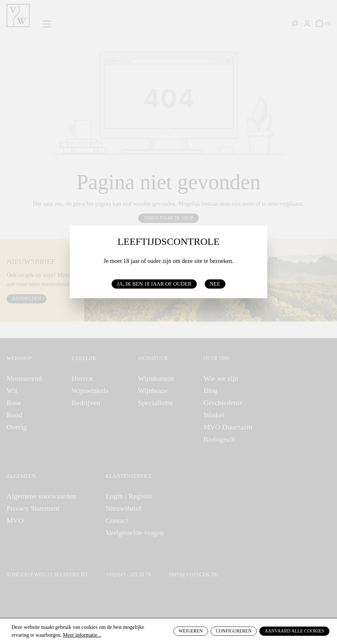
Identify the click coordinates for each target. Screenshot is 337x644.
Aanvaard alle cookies (294, 631)
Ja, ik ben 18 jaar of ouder (154, 284)
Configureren (234, 631)
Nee (215, 284)
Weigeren (191, 631)
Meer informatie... (82, 635)
